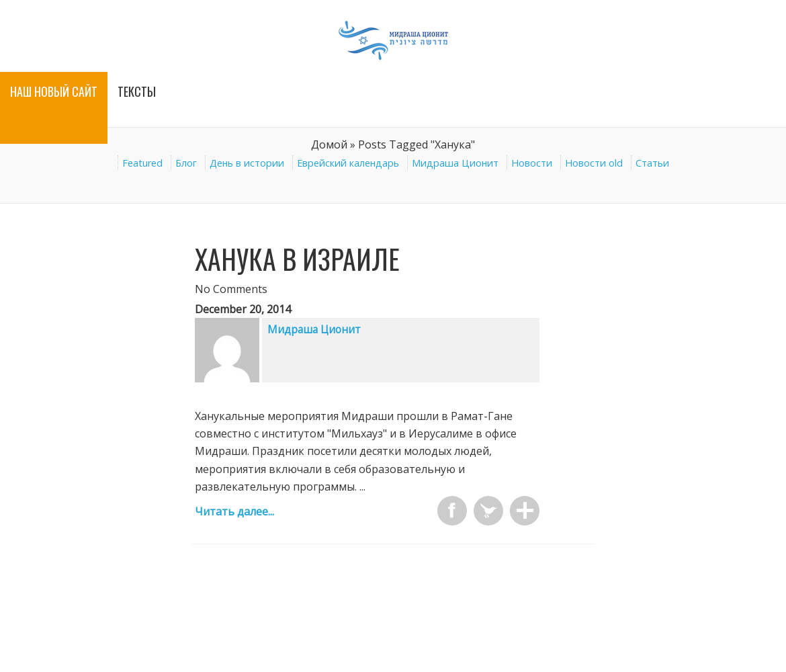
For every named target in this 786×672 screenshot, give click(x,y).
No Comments (231, 289)
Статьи (652, 163)
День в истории (247, 163)
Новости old (594, 163)
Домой (329, 144)
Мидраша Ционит (455, 163)
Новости (532, 163)
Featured (142, 163)
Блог (186, 163)
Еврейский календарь (348, 163)
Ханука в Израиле (297, 259)
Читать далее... (234, 511)
